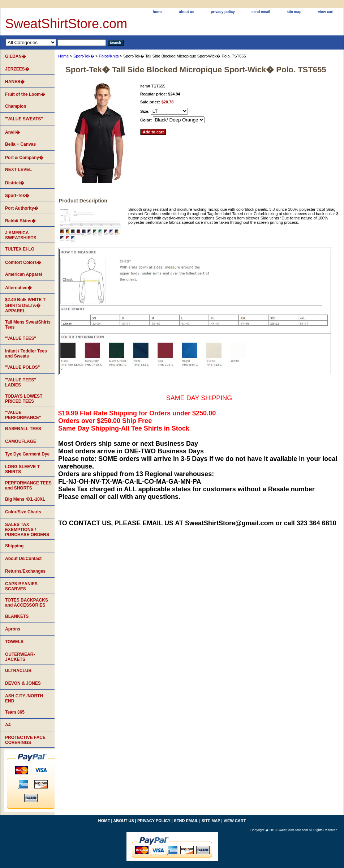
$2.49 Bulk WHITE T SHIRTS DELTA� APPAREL (25, 305)
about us (187, 12)
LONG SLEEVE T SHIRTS (22, 469)
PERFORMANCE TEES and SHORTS (28, 486)
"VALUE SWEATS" (24, 119)
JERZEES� (17, 69)
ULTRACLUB (18, 671)
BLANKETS (17, 616)
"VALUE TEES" (21, 338)
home (158, 12)
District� (15, 183)
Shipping (14, 546)
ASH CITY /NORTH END (24, 698)
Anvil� (12, 132)
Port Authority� (22, 208)
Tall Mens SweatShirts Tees (28, 325)
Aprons (13, 629)
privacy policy (223, 12)
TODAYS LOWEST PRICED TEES (24, 399)
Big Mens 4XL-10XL (25, 499)
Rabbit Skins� (20, 221)
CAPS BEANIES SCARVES (21, 586)
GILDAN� (16, 56)
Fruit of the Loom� (25, 94)
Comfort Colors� (23, 262)
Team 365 (15, 712)
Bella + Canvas (20, 144)
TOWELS (14, 642)
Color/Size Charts (23, 512)
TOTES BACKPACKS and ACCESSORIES (27, 603)
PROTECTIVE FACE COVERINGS (25, 740)
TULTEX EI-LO (20, 249)
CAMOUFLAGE (21, 441)
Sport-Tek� (84, 56)
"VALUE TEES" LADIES (21, 382)
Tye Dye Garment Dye (27, 454)
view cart (326, 12)
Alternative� (18, 288)
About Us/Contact (23, 559)
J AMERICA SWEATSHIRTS (21, 235)
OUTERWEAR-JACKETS (20, 657)
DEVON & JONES (23, 683)
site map (294, 12)
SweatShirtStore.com (66, 24)
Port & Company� (24, 158)
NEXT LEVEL (18, 170)
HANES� (15, 82)
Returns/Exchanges (25, 571)
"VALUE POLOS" (23, 367)
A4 (8, 725)
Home (63, 56)
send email (261, 12)
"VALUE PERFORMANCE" (23, 415)
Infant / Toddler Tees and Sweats (26, 354)
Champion (16, 106)
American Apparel (23, 274)
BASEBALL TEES (23, 429)
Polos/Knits (109, 56)
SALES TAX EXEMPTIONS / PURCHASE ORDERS (27, 530)
